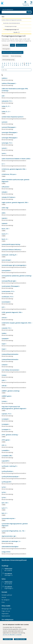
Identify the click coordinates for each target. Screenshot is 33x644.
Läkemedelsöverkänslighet (10, 547)
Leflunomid (5, 187)
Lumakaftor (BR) (7, 456)
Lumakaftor (5, 450)
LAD (3, 96)
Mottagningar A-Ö (6, 609)
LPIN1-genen (6, 440)
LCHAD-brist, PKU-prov (9, 174)
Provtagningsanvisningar (11, 26)
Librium (4, 318)
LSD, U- (4, 445)
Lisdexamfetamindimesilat (10, 354)
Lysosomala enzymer (8, 518)
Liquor (4, 344)
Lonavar (4, 401)
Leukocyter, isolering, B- (9, 255)
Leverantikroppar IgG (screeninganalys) (14, 265)
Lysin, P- (4, 508)
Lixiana (4, 375)
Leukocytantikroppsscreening (11, 244)
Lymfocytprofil (6, 482)
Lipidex (4, 333)
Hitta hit (4, 597)
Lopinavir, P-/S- (6, 414)
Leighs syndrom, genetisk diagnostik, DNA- (15, 202)
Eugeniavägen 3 (9, 588)
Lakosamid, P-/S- (7, 101)
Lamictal (4, 122)
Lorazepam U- (6, 429)
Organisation (5, 614)
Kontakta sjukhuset (7, 595)
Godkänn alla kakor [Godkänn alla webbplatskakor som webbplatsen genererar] (20, 639)
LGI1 (3, 307)
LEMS (3, 213)
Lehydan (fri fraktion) (8, 197)
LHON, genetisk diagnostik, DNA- (12, 312)
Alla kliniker (5, 45)
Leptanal (4, 223)
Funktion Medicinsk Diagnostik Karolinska (12, 20)
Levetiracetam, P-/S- (8, 291)
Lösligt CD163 (6, 552)
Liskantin (4, 365)
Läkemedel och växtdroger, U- (11, 541)
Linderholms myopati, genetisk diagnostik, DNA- (16, 323)
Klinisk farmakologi (21, 45)
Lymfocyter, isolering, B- (9, 466)
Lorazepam (5, 419)
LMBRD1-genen (6, 396)
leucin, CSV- (5, 229)
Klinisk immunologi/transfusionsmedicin (13, 52)
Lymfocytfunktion (7, 471)
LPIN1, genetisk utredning (10, 435)
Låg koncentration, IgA (9, 536)
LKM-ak (4, 386)
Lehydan (4, 192)
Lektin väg (5, 208)
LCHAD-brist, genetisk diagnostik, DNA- (14, 169)
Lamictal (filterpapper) (9, 127)
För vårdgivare (6, 600)
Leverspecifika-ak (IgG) (9, 281)
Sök (29, 12)
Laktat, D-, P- (6, 106)
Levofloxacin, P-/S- (7, 297)
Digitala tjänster (6, 616)
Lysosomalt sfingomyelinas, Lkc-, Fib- (13, 531)
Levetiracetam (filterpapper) (10, 286)
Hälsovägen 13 (8, 575)
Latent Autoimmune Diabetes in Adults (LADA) (16, 159)
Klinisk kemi (6, 56)
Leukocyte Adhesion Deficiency (11, 250)
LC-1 (3, 164)
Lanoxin (4, 148)
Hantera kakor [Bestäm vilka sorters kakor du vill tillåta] (8, 639)
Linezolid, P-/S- (6, 328)
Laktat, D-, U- (6, 112)
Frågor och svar (6, 611)
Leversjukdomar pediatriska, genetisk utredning (16, 276)
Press (3, 602)
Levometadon (6, 302)
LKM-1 (4, 380)
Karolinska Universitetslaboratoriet (12, 23)
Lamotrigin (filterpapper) (9, 132)
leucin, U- (4, 239)
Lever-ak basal (6, 260)
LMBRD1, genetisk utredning (10, 391)
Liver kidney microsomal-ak (10, 370)
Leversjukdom (6, 270)
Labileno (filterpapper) (9, 83)
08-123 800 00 (8, 571)
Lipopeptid (5, 339)
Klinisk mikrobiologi (16, 56)
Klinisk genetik (6, 49)
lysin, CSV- (5, 503)
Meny (31, 4)
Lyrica (3, 487)
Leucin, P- (5, 234)
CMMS (13, 45)
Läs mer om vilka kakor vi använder (12, 635)
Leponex (4, 218)
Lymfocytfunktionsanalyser (10, 477)
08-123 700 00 (8, 584)
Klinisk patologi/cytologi (8, 60)
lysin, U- (4, 513)
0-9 (3, 67)
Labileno (4, 78)
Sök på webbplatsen (8, 10)
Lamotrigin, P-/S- (7, 143)
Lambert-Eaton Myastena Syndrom (12, 117)
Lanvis (4, 153)
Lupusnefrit (5, 461)
